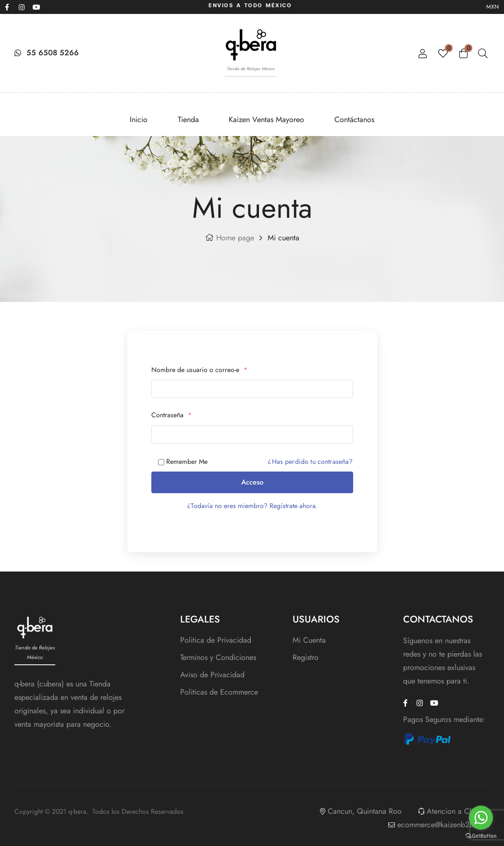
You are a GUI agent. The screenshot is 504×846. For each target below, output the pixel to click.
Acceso (252, 482)
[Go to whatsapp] (481, 818)
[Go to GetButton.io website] (481, 836)
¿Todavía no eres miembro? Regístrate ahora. (252, 506)
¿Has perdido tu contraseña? (310, 461)
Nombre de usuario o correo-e (199, 370)
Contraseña (172, 415)
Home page (235, 238)
